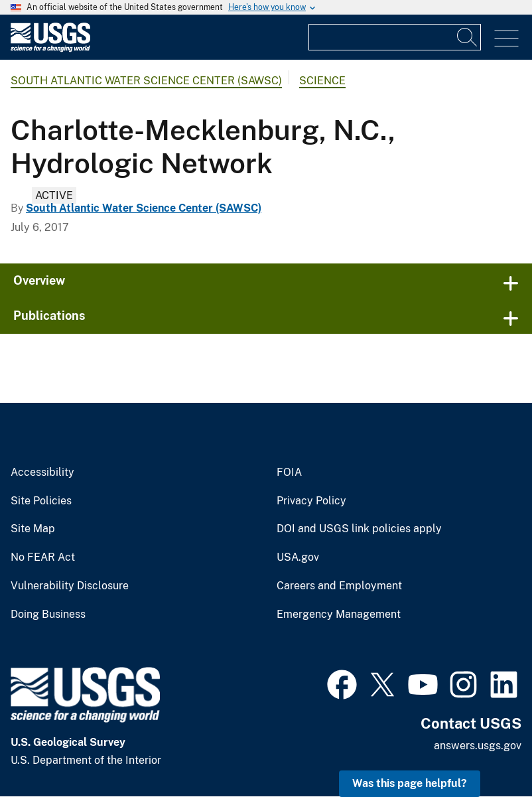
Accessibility (42, 472)
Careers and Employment (339, 586)
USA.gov (298, 557)
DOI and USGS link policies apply (359, 529)
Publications (49, 316)
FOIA (289, 472)
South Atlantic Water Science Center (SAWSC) (146, 81)
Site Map (33, 529)
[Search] (468, 37)
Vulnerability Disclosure (70, 586)
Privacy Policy (311, 501)
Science (322, 81)
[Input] (395, 37)
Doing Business (48, 615)
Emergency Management (339, 615)
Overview (39, 280)
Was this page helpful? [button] (410, 783)
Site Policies (41, 501)
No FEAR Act (43, 557)
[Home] (50, 49)
